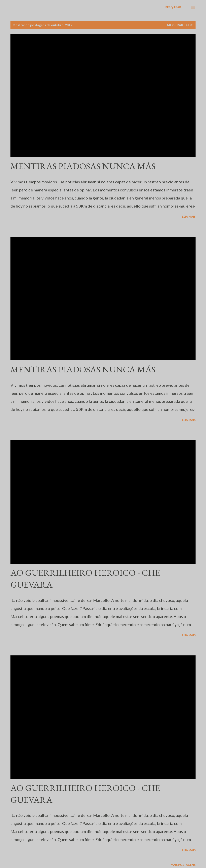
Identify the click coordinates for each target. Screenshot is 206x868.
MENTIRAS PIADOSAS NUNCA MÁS (83, 166)
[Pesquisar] (173, 7)
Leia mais (189, 216)
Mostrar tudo (180, 25)
